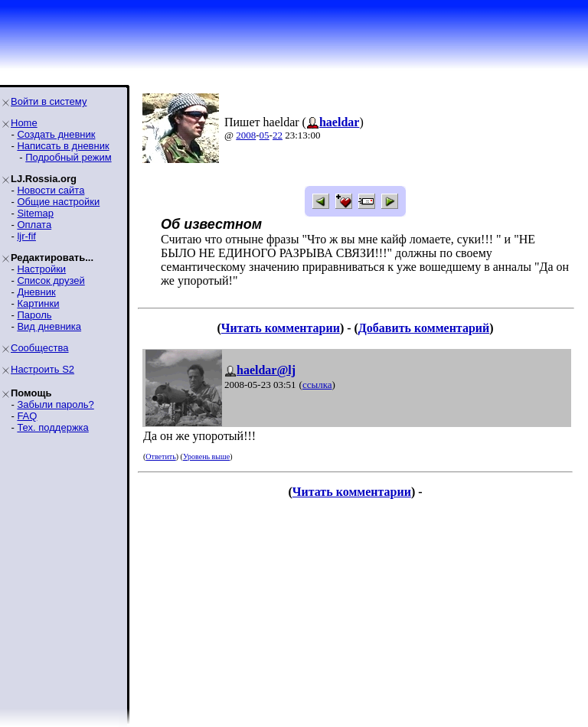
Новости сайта (51, 190)
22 (278, 135)
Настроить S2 (42, 369)
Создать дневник (56, 134)
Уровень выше (206, 456)
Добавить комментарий (424, 328)
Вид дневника (49, 326)
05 (265, 135)
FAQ (27, 416)
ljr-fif (26, 236)
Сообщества (40, 348)
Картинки (38, 303)
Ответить (160, 456)
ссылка (317, 385)
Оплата (34, 225)
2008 (246, 135)
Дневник (36, 292)
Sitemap (35, 213)
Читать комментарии (281, 328)
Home (24, 123)
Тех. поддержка (52, 427)
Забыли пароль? (55, 404)
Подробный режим (68, 157)
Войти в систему (49, 101)
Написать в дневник (63, 146)
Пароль (34, 315)
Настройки (41, 269)
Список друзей (51, 280)
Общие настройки (58, 202)
